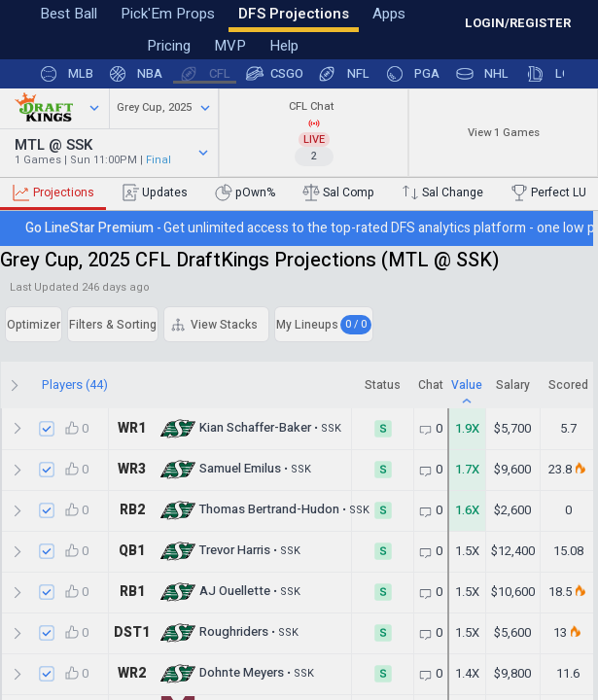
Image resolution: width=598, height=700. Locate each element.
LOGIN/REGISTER (518, 23)
